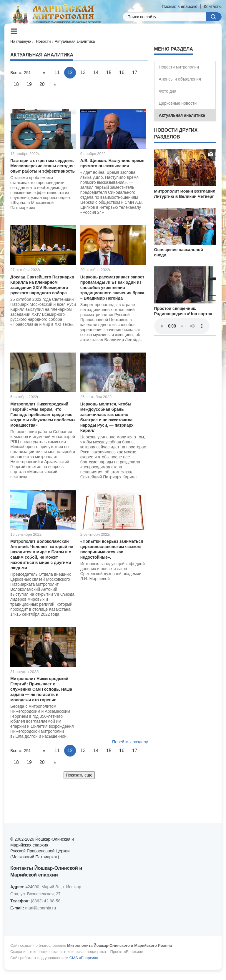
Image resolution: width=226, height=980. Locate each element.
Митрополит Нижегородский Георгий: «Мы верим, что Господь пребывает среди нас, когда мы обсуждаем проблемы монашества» (43, 415)
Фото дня (168, 91)
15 (109, 72)
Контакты (213, 6)
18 (16, 84)
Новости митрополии (179, 67)
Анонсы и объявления (180, 79)
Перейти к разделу (130, 742)
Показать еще (79, 775)
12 (70, 72)
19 (29, 84)
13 (83, 72)
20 (42, 84)
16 (122, 72)
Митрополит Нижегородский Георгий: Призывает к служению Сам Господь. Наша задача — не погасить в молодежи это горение (41, 689)
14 (96, 72)
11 (57, 72)
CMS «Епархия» (84, 958)
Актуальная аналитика (75, 41)
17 (135, 72)
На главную (21, 41)
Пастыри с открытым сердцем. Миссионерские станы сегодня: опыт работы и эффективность (43, 166)
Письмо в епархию (180, 6)
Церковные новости (178, 103)
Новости (43, 41)
